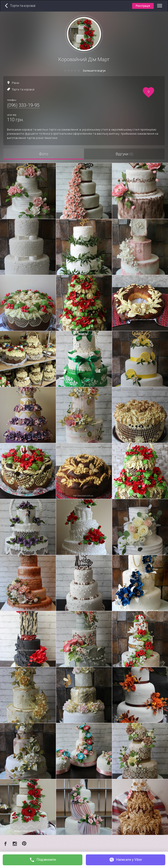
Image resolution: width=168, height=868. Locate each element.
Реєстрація (143, 6)
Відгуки (124, 154)
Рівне (15, 83)
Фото (44, 154)
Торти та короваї (23, 89)
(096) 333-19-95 (23, 105)
